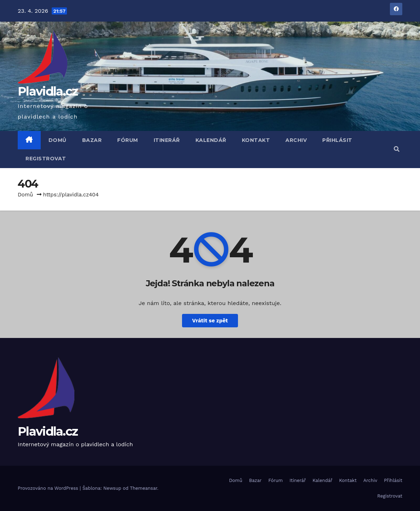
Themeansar (144, 488)
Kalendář (211, 140)
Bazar (92, 140)
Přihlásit (337, 140)
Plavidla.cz (48, 91)
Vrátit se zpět (210, 321)
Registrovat (46, 159)
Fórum (128, 140)
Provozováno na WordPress (49, 488)
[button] (397, 149)
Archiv (296, 140)
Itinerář (167, 140)
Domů (58, 140)
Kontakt (256, 140)
